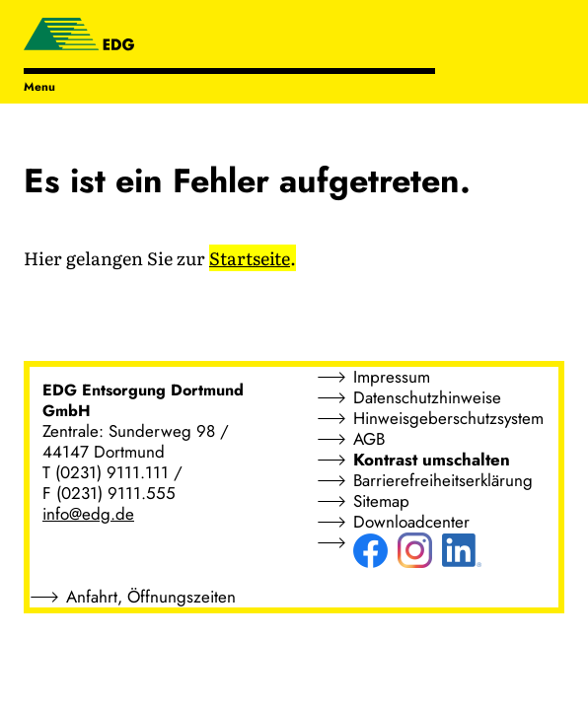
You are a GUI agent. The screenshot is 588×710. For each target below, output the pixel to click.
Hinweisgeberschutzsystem (448, 418)
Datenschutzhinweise (427, 397)
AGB (369, 439)
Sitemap (381, 501)
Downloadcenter (411, 522)
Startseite (250, 258)
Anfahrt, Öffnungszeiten (151, 597)
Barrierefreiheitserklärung (443, 480)
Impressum (392, 377)
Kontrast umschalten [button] (432, 460)
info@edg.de (88, 514)
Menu (39, 87)
